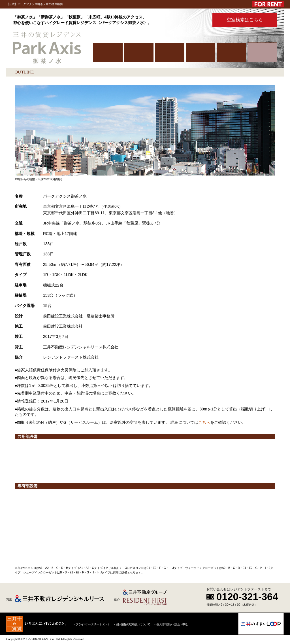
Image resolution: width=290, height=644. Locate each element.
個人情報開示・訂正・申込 (172, 624)
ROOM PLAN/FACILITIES (201, 53)
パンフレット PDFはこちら (194, 20)
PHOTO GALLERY (231, 53)
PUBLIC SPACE (139, 53)
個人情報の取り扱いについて (133, 624)
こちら (204, 422)
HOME (108, 53)
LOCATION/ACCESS (170, 53)
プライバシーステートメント (93, 624)
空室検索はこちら (245, 20)
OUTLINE (262, 53)
